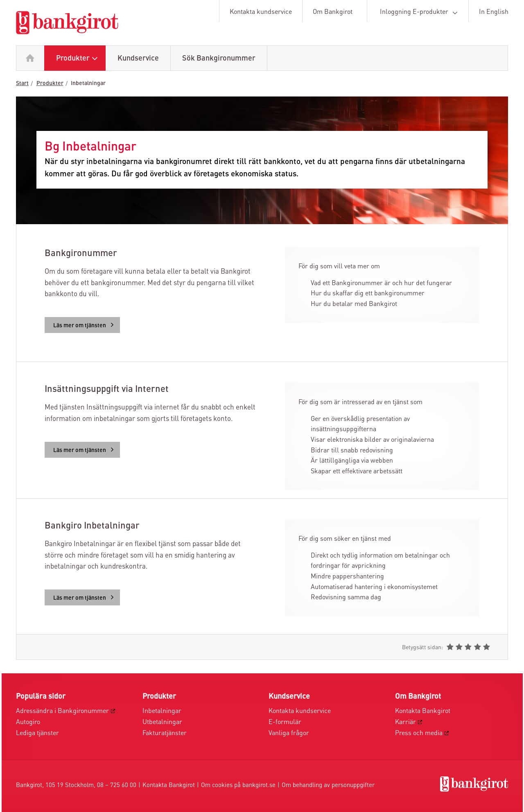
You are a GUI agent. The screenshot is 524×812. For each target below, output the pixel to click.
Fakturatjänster (165, 733)
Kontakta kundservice (261, 12)
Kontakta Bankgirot (423, 711)
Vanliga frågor (289, 733)
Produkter (79, 59)
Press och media (419, 733)
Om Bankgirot (333, 12)
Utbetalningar (162, 722)
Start (22, 83)
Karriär (405, 722)
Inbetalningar (88, 83)
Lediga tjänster (37, 733)
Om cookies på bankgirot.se (238, 786)
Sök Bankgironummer (219, 58)
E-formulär (285, 722)
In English (494, 12)
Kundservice (138, 58)
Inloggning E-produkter (420, 13)
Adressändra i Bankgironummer (62, 711)
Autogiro (28, 722)
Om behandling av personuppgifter (328, 786)
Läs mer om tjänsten (85, 325)
